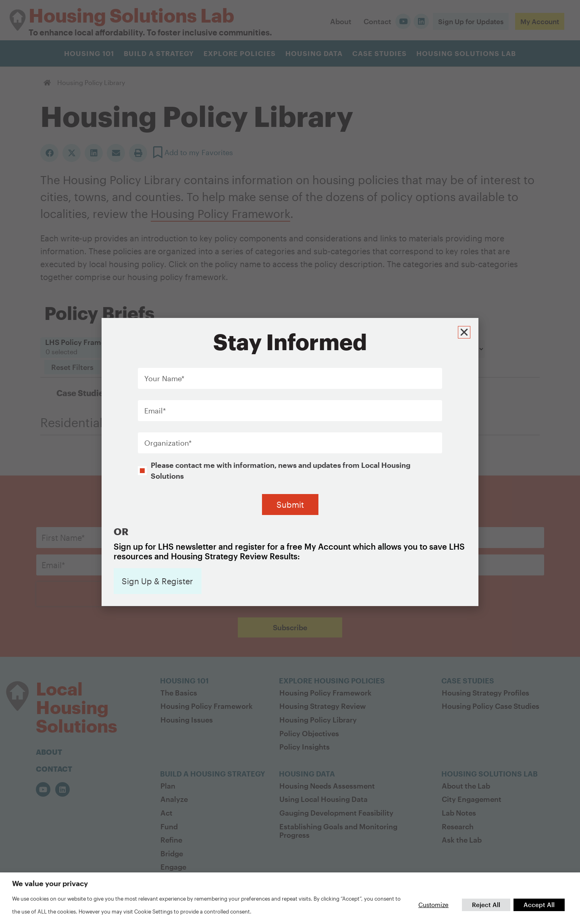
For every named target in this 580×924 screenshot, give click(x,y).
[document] (290, 462)
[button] (464, 332)
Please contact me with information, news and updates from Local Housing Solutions (281, 470)
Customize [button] (433, 905)
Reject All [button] (486, 905)
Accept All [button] (539, 905)
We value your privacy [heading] (50, 883)
